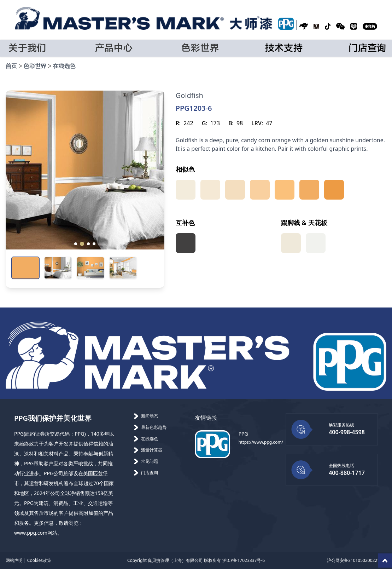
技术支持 (284, 48)
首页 (11, 66)
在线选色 (64, 66)
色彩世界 (35, 66)
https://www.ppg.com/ (261, 442)
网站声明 (14, 560)
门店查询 (367, 48)
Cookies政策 (39, 560)
